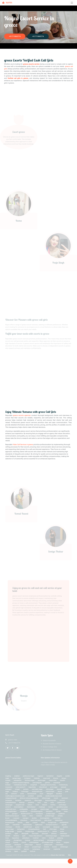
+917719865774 (15, 36)
